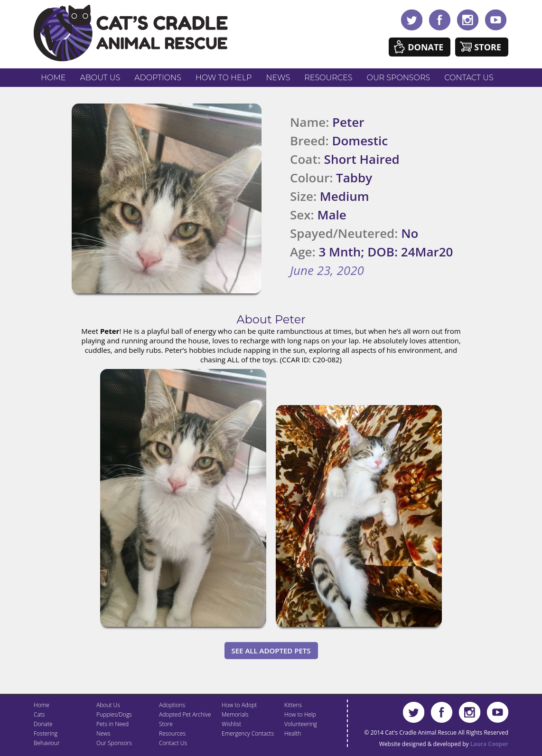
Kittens (293, 705)
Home (53, 78)
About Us (100, 78)
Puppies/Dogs (114, 714)
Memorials (235, 714)
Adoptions (158, 78)
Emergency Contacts (248, 733)
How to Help (224, 78)
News (278, 78)
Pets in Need (112, 724)
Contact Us (469, 78)
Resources (328, 78)
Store (488, 47)
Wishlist (231, 724)
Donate (425, 47)
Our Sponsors (399, 78)
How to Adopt (239, 705)
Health (293, 733)
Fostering (46, 733)
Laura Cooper (489, 744)
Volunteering (301, 724)
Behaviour (47, 743)
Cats (39, 714)
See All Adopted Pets (271, 651)
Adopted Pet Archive (185, 714)
